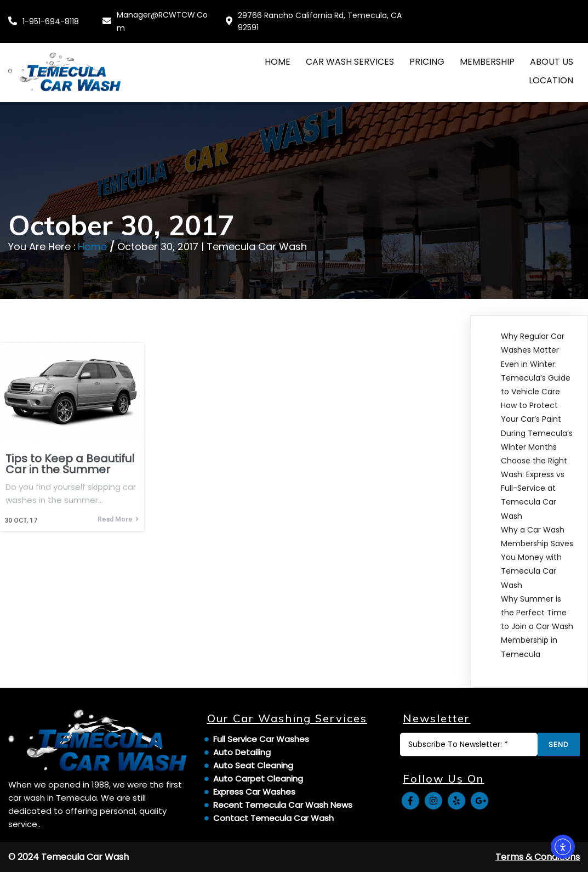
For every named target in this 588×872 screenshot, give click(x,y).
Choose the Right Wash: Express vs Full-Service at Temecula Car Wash (534, 488)
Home (92, 247)
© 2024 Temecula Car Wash (68, 857)
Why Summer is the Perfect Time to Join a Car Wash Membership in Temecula (537, 627)
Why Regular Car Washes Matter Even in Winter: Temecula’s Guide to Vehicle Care (536, 364)
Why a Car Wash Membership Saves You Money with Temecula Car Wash (537, 557)
